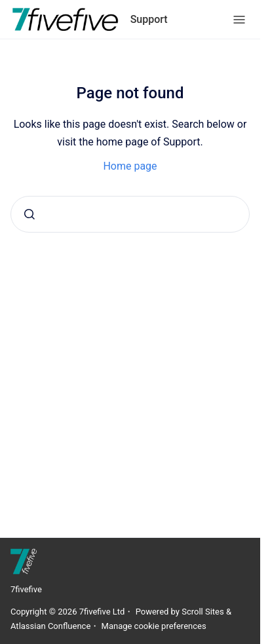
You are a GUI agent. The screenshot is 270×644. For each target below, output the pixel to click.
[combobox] (130, 214)
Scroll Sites (203, 612)
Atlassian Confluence (50, 626)
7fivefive (26, 589)
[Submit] (29, 214)
